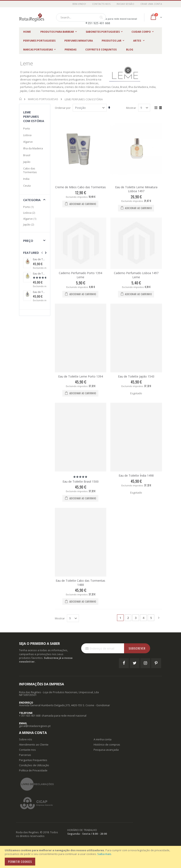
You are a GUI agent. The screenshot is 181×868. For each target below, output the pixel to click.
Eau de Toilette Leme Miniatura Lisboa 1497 (136, 189)
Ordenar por (63, 108)
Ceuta (27, 186)
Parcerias (25, 755)
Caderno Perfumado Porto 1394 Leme (80, 275)
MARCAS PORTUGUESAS (43, 99)
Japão (27, 162)
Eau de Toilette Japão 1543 (136, 376)
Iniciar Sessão (125, 4)
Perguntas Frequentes (33, 760)
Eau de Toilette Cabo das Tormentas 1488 (80, 583)
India (26, 179)
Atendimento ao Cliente (34, 745)
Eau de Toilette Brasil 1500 (81, 481)
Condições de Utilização (34, 765)
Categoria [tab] (32, 200)
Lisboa (27, 135)
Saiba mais (104, 854)
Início (21, 99)
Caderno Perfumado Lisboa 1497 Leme (136, 275)
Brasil (27, 155)
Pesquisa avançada (106, 750)
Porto (27, 128)
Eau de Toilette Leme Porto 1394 (81, 376)
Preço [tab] (28, 241)
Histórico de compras (107, 745)
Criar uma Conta (151, 4)
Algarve (28, 142)
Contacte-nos (101, 4)
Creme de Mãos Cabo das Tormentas (80, 187)
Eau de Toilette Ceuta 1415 (40, 259)
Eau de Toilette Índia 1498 (136, 475)
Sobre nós (26, 739)
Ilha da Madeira (33, 148)
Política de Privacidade (33, 770)
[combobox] (81, 17)
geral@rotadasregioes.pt (35, 726)
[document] (91, 857)
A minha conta (103, 739)
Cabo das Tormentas (30, 170)
